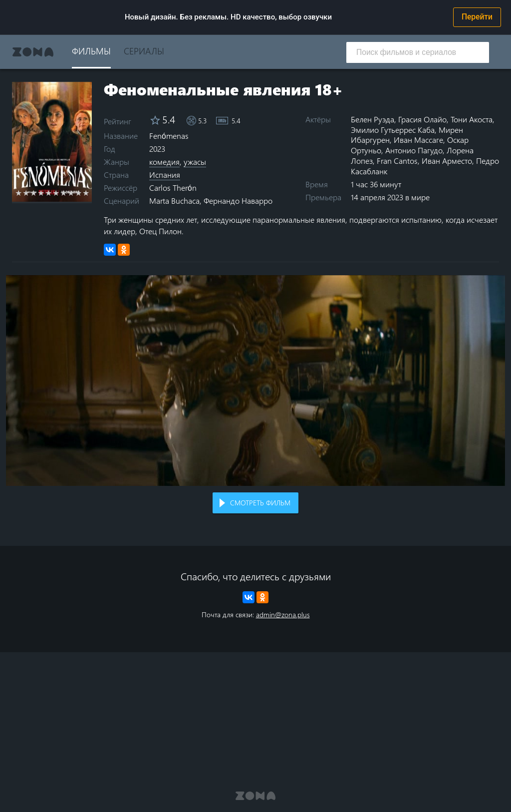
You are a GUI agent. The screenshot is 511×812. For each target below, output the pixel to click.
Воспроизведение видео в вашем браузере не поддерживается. (255, 381)
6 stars (56, 193)
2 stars (26, 193)
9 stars (79, 193)
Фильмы (91, 51)
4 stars (41, 193)
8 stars (71, 193)
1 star (19, 193)
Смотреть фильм (260, 503)
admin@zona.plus (283, 614)
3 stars (34, 193)
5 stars (49, 193)
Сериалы (144, 51)
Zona (33, 52)
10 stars (86, 193)
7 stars (64, 193)
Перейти (477, 17)
